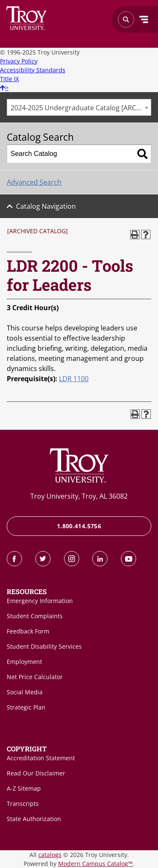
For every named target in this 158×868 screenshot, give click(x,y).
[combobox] (79, 107)
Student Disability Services (44, 646)
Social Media (25, 692)
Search (27, 18)
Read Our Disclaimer (36, 773)
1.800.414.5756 (79, 526)
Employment (24, 662)
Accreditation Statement (41, 758)
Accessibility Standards (33, 70)
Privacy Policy (19, 61)
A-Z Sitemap (24, 788)
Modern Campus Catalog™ (95, 864)
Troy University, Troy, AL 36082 (79, 496)
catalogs (50, 855)
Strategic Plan (26, 707)
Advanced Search (34, 182)
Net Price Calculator (35, 677)
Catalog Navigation (46, 206)
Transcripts (23, 804)
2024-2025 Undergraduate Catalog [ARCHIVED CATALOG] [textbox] (81, 108)
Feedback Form (28, 631)
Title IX (9, 79)
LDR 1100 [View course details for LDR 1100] (74, 379)
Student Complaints (35, 616)
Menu (144, 19)
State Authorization (34, 819)
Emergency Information (40, 601)
